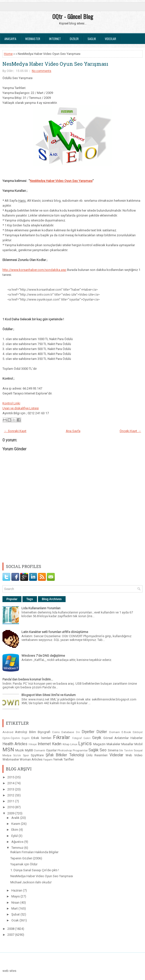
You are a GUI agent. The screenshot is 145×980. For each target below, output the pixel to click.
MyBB (29, 750)
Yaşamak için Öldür (24, 864)
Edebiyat (138, 732)
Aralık (16, 818)
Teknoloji (77, 755)
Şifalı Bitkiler (56, 755)
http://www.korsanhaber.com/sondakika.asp (34, 270)
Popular (12, 599)
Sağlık (94, 750)
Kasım (16, 824)
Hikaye (33, 744)
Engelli (26, 738)
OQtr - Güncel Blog (73, 16)
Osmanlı (39, 750)
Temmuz (18, 848)
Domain (115, 732)
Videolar (110, 39)
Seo (103, 750)
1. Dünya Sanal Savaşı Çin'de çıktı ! (35, 870)
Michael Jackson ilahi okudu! (31, 882)
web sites (9, 971)
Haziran (17, 890)
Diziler (74, 39)
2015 (11, 777)
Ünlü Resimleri (97, 755)
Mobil (138, 744)
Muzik (20, 750)
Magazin (99, 744)
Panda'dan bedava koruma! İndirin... (28, 679)
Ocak (15, 920)
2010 (11, 807)
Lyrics (85, 743)
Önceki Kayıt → (130, 431)
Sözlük (17, 755)
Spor (26, 755)
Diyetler (88, 732)
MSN (8, 750)
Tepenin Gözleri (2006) (26, 858)
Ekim (15, 830)
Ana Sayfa (73, 431)
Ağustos (18, 842)
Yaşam (48, 760)
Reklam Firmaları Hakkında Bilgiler (34, 852)
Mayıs (16, 896)
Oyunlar (51, 750)
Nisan (16, 903)
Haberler (136, 738)
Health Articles (15, 744)
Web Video (134, 755)
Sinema (113, 750)
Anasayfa (10, 39)
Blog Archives (52, 599)
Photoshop (65, 750)
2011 (11, 801)
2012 (11, 795)
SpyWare (37, 755)
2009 (11, 813)
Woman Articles (31, 759)
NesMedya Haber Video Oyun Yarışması (61, 181)
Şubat (16, 914)
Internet (55, 39)
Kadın (57, 744)
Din (78, 732)
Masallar (127, 744)
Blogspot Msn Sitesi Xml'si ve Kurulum (49, 695)
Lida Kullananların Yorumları (41, 608)
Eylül (15, 836)
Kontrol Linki (11, 403)
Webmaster (33, 39)
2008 (11, 929)
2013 (11, 789)
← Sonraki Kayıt (15, 431)
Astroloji (21, 732)
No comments (42, 71)
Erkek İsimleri (41, 738)
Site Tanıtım (126, 751)
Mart (15, 908)
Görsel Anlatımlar (116, 738)
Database (68, 732)
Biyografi (44, 732)
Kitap (66, 744)
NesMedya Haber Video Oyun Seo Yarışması (55, 64)
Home (8, 54)
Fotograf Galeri (81, 738)
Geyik (97, 738)
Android (8, 732)
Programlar (80, 750)
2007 (11, 935)
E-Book (126, 732)
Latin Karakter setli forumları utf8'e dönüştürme (55, 632)
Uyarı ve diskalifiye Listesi (21, 408)
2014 (11, 783)
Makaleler (113, 744)
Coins (56, 732)
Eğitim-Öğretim (11, 738)
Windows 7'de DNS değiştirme (43, 656)
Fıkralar (62, 737)
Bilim (33, 732)
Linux (74, 744)
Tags (30, 599)
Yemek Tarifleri (64, 759)
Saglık (92, 39)
